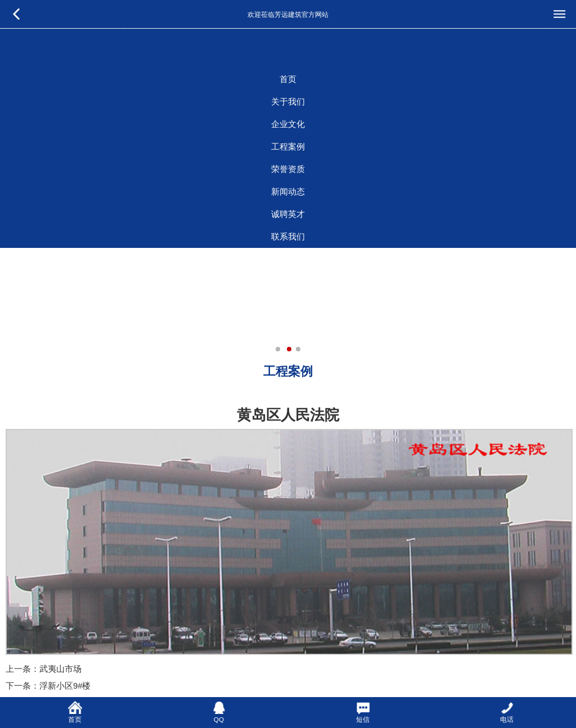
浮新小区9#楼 (65, 686)
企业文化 (288, 124)
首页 (288, 79)
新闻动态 (288, 192)
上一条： (22, 669)
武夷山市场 (60, 669)
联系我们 (288, 237)
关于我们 (288, 102)
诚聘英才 (288, 214)
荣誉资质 (288, 169)
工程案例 (288, 147)
